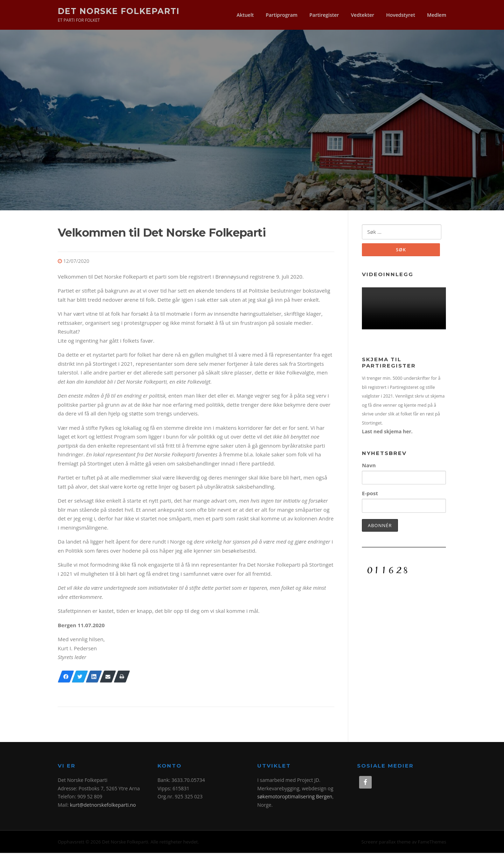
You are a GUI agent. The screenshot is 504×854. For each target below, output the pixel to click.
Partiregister (324, 15)
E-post (370, 495)
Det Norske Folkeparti (119, 11)
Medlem (437, 15)
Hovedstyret (401, 15)
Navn (369, 467)
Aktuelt (245, 15)
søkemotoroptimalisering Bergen (295, 797)
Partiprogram (282, 15)
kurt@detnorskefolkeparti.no (103, 806)
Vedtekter (362, 15)
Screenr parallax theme (386, 843)
